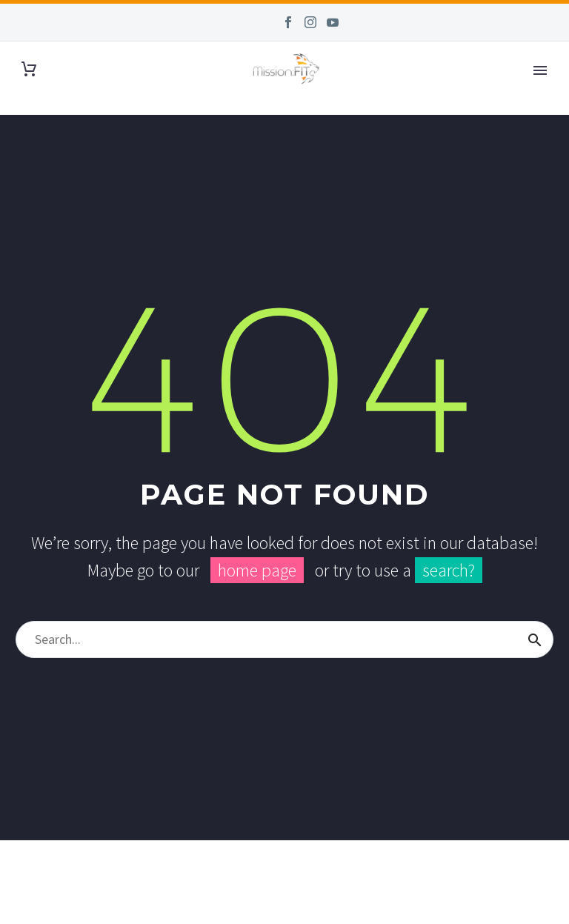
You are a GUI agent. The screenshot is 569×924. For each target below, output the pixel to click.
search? (449, 570)
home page (257, 570)
